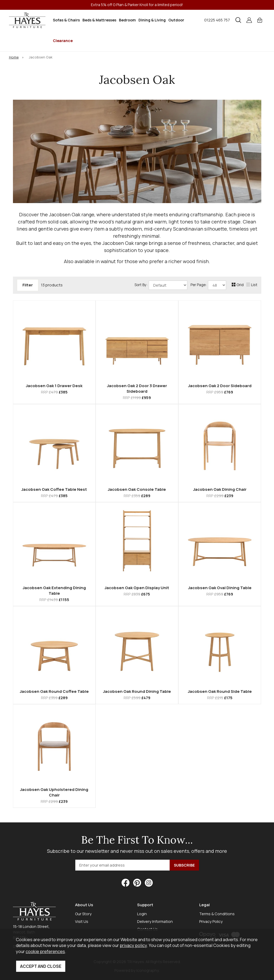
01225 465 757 (217, 20)
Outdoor (176, 20)
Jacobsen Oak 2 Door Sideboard (220, 386)
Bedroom (127, 20)
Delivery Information (155, 921)
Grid (238, 285)
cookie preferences (45, 951)
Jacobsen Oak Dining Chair (220, 489)
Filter (28, 285)
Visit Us (82, 921)
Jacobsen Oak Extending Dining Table (54, 590)
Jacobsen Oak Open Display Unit (137, 588)
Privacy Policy (211, 921)
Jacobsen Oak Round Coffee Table (54, 691)
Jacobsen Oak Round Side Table (220, 691)
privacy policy (133, 945)
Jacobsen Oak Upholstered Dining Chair (54, 792)
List (252, 285)
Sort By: (161, 285)
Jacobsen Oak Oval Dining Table (220, 588)
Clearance (63, 41)
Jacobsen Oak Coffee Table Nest (54, 489)
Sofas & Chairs (66, 20)
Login (142, 914)
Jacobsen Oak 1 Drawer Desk (54, 386)
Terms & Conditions (217, 914)
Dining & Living (152, 20)
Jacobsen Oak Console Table (137, 489)
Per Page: (208, 285)
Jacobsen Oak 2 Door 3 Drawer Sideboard (137, 388)
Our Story (83, 914)
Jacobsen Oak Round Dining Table (137, 691)
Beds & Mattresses (99, 20)
